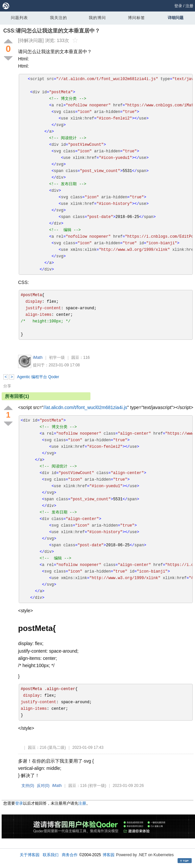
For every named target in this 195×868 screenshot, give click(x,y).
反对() (43, 786)
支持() (28, 786)
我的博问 (97, 18)
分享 (7, 386)
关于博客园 (30, 855)
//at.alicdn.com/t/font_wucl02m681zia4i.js (85, 407)
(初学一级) (97, 786)
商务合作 (70, 855)
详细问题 (176, 18)
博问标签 (136, 18)
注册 (189, 6)
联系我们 (51, 855)
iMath (38, 358)
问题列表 (19, 18)
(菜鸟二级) (57, 748)
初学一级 (57, 358)
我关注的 (59, 18)
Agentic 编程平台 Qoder (38, 377)
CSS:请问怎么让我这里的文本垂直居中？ (52, 31)
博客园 (109, 855)
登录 (178, 6)
